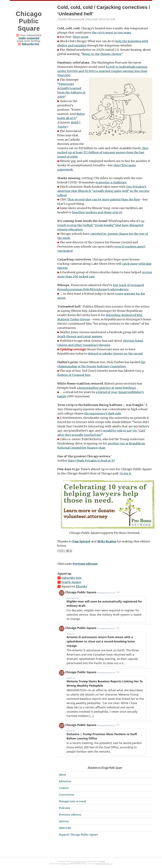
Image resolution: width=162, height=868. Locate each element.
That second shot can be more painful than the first (103, 199)
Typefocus (65, 864)
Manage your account (73, 801)
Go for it (125, 473)
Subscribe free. (72, 578)
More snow (80, 37)
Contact (64, 788)
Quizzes (64, 821)
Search (71, 582)
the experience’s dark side (103, 413)
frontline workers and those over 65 (97, 212)
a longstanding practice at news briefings (106, 388)
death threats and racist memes (80, 336)
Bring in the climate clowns (102, 54)
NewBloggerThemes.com (104, 864)
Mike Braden (107, 541)
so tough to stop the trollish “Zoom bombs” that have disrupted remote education (101, 225)
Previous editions (85, 564)
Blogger (102, 862)
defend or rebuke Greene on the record (115, 354)
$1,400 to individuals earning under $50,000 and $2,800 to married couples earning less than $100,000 (102, 71)
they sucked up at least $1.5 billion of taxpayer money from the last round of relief (103, 152)
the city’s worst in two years (111, 33)
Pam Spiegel (81, 541)
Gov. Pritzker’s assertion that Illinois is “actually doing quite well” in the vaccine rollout (103, 191)
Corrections (67, 795)
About (62, 775)
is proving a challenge (111, 182)
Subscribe (65, 828)
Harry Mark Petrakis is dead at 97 (91, 461)
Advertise (65, 781)
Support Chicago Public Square (78, 835)
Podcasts (65, 808)
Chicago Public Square (29, 21)
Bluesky (82, 586)
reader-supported (29, 38)
